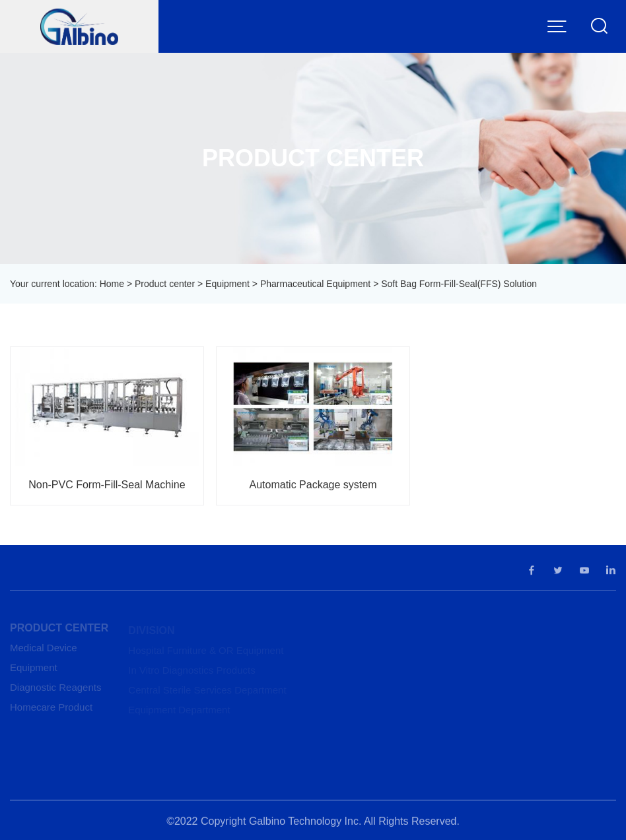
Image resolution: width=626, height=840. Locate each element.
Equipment (227, 284)
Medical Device (44, 650)
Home (112, 284)
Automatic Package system (313, 485)
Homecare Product (51, 709)
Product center (165, 284)
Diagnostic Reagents (55, 689)
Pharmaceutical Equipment (315, 284)
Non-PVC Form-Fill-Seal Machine (107, 485)
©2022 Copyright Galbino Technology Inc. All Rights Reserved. (313, 823)
